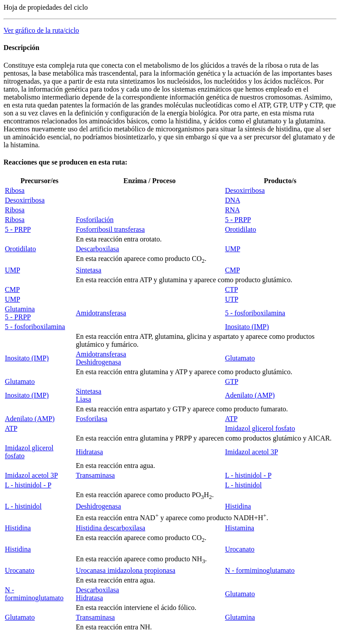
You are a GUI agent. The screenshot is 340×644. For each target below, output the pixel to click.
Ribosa (15, 190)
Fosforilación (95, 220)
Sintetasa (89, 270)
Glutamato (240, 358)
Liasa (83, 399)
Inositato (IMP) (247, 327)
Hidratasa (89, 452)
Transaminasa (95, 475)
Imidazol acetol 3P (251, 452)
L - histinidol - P (248, 475)
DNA (232, 200)
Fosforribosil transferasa (110, 229)
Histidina (238, 506)
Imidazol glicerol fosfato (260, 428)
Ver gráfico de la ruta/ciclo (41, 30)
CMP (232, 270)
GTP (232, 381)
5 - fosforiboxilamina (255, 313)
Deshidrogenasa (98, 362)
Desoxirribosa (245, 190)
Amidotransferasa (101, 313)
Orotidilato (240, 229)
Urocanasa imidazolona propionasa (126, 570)
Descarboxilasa (97, 249)
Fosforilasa (91, 419)
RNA (232, 210)
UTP (232, 299)
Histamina (240, 528)
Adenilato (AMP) (250, 395)
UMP (232, 249)
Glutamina (20, 309)
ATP (231, 419)
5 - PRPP (238, 220)
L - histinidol (243, 485)
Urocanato (240, 549)
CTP (231, 289)
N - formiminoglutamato (260, 570)
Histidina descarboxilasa (110, 528)
